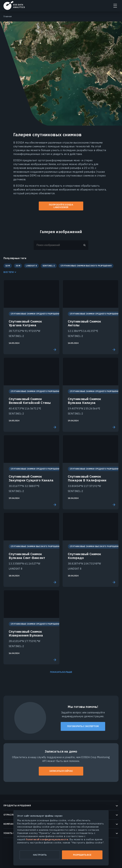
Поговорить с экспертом (83, 726)
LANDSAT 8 (31, 266)
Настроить (40, 855)
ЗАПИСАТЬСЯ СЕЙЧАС (61, 771)
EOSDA (14, 5)
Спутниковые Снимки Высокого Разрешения (86, 266)
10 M (8, 266)
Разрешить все (82, 855)
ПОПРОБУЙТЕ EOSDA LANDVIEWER (61, 206)
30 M (18, 266)
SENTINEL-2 (49, 266)
